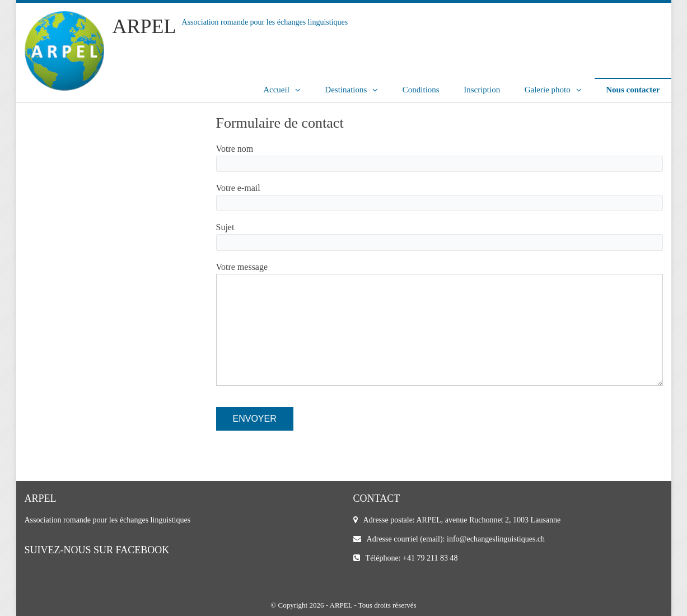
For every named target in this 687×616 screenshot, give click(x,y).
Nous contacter (633, 90)
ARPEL (144, 26)
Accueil (276, 90)
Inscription (482, 90)
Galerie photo (548, 90)
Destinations (346, 90)
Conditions (421, 90)
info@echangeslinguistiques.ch (496, 539)
